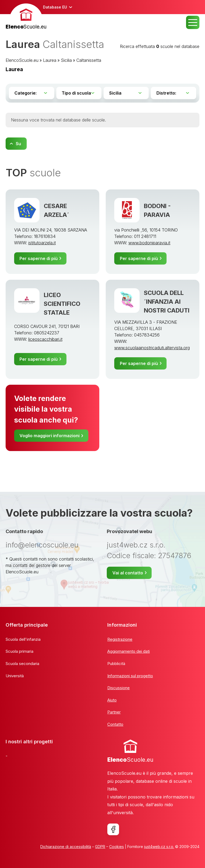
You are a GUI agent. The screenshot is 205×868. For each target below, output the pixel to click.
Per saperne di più (39, 258)
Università (15, 676)
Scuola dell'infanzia (23, 639)
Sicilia (66, 60)
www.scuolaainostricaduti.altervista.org (152, 348)
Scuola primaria (19, 651)
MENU (193, 22)
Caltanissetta (89, 60)
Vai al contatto (128, 573)
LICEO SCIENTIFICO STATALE (62, 304)
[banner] (26, 17)
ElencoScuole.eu (22, 60)
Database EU (55, 7)
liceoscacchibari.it (45, 339)
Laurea (50, 60)
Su (18, 144)
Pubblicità (116, 664)
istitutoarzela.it (42, 243)
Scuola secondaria (22, 664)
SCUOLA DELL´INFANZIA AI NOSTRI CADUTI (167, 302)
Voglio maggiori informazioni (50, 436)
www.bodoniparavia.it (149, 243)
